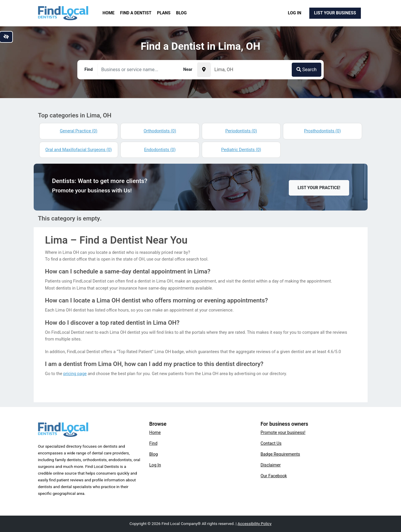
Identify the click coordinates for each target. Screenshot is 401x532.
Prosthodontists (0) (322, 131)
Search (307, 70)
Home (109, 13)
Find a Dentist (136, 13)
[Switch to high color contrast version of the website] (6, 37)
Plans (164, 13)
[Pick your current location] (204, 70)
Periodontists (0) (241, 131)
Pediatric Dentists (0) (241, 150)
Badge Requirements (280, 454)
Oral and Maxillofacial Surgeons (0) (79, 150)
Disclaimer (271, 465)
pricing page (75, 374)
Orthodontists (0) (160, 131)
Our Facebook (274, 476)
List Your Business (335, 13)
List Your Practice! (319, 188)
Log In (295, 13)
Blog (181, 13)
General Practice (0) (79, 131)
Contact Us (271, 443)
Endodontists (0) (160, 150)
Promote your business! (283, 432)
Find (153, 443)
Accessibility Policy (255, 524)
